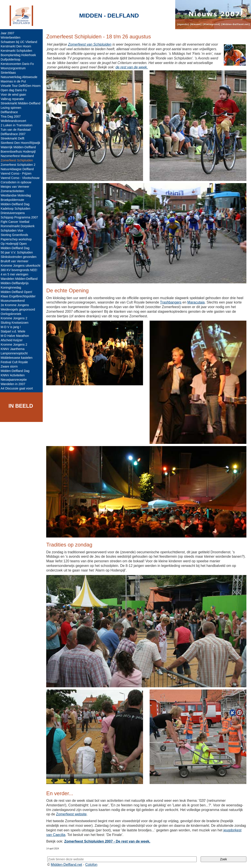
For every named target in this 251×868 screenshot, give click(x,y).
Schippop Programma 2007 (20, 217)
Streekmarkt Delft (14, 138)
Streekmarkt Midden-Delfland (22, 103)
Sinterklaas (9, 73)
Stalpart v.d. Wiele (14, 331)
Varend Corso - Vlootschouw (21, 178)
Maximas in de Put (14, 81)
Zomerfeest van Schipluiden (91, 44)
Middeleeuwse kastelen (18, 358)
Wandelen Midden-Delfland (20, 279)
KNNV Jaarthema (14, 349)
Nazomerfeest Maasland (18, 156)
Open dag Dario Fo (15, 90)
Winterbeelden (12, 38)
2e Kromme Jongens (16, 305)
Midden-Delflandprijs (16, 283)
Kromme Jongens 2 (15, 318)
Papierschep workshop (17, 239)
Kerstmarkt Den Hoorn (17, 46)
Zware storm (10, 366)
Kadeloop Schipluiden (17, 209)
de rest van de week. (133, 67)
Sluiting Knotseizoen (16, 323)
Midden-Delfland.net (68, 861)
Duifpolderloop (12, 59)
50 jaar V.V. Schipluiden (18, 252)
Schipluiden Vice (13, 230)
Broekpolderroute (13, 200)
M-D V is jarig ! (12, 327)
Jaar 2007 (9, 33)
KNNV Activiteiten (14, 375)
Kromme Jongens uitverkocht (22, 266)
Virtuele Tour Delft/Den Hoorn (22, 86)
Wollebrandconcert (14, 121)
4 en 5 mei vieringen (16, 274)
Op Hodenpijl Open (15, 244)
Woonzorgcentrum (14, 68)
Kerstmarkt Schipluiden (18, 51)
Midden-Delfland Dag (16, 204)
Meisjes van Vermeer (16, 187)
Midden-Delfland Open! (18, 292)
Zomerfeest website (72, 811)
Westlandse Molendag (17, 195)
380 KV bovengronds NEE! (20, 270)
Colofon (93, 861)
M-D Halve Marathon (16, 336)
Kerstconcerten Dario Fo (18, 64)
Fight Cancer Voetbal (16, 222)
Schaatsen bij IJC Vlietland (20, 42)
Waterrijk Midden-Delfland (19, 147)
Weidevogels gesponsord (19, 309)
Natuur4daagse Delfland (18, 169)
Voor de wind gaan (14, 95)
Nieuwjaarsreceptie (15, 380)
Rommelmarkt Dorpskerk (19, 226)
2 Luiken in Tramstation (18, 125)
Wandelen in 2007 (14, 384)
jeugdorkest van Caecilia (66, 831)
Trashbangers (172, 301)
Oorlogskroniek (12, 314)
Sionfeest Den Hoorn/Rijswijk (22, 143)
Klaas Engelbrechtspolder (19, 296)
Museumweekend (14, 301)
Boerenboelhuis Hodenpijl (19, 152)
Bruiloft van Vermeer (16, 261)
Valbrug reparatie (13, 99)
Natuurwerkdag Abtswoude (20, 77)
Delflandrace (10, 112)
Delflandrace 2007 (14, 134)
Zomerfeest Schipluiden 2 (19, 165)
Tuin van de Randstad (17, 130)
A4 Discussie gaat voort (18, 388)
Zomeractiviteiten (13, 191)
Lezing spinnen (12, 108)
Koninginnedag (12, 288)
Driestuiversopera (14, 213)
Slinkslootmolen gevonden (20, 257)
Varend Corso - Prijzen (17, 173)
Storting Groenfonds (15, 235)
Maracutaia (197, 301)
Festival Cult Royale (15, 362)
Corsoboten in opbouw (17, 182)
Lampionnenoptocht (15, 353)
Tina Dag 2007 (12, 116)
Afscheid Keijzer (13, 340)
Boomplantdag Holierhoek (19, 55)
